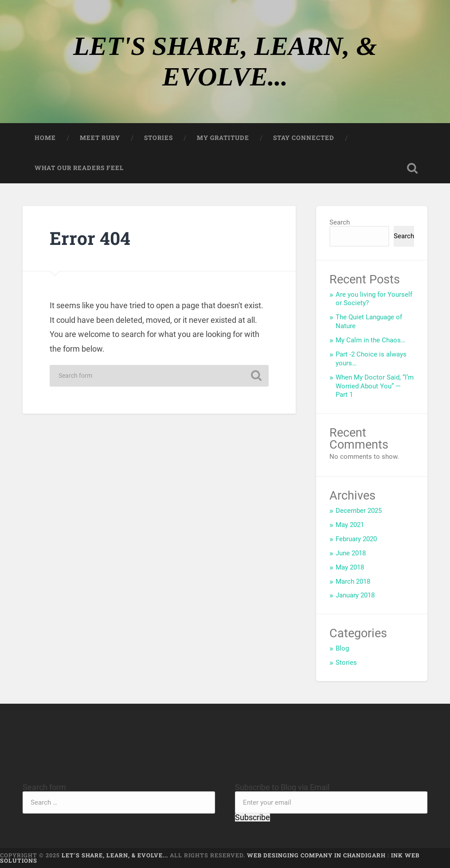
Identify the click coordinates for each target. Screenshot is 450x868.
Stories (158, 138)
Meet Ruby (100, 138)
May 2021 (350, 525)
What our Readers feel (79, 168)
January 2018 (355, 595)
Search (340, 222)
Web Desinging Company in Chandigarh (316, 855)
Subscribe (252, 818)
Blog (342, 648)
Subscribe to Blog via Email (282, 787)
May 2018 (350, 567)
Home (45, 138)
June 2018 (351, 553)
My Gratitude (223, 138)
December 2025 (359, 511)
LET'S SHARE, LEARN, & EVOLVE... (116, 855)
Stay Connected (304, 138)
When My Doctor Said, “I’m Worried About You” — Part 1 (375, 386)
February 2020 (356, 539)
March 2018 (353, 581)
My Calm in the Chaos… (370, 340)
